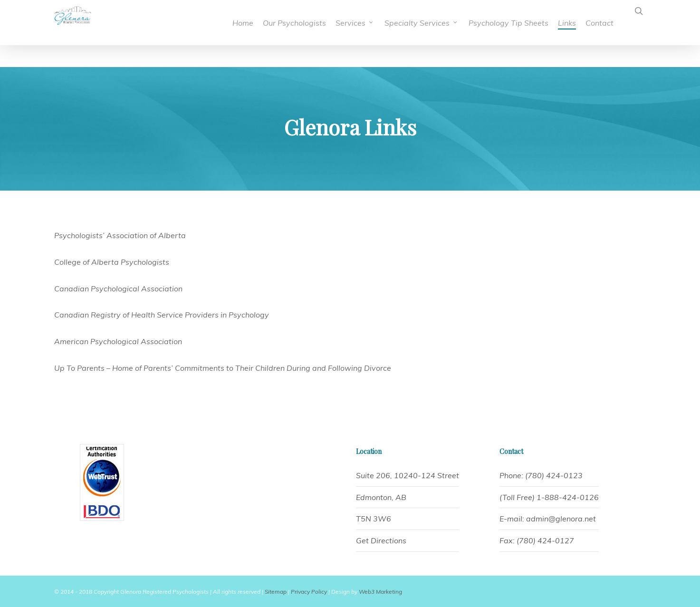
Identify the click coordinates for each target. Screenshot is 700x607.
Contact (599, 23)
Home (243, 23)
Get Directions (381, 540)
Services (355, 23)
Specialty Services (421, 23)
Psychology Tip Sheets (508, 23)
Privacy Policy (309, 592)
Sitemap (276, 592)
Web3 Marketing (380, 592)
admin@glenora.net (561, 519)
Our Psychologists (294, 23)
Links (567, 23)
